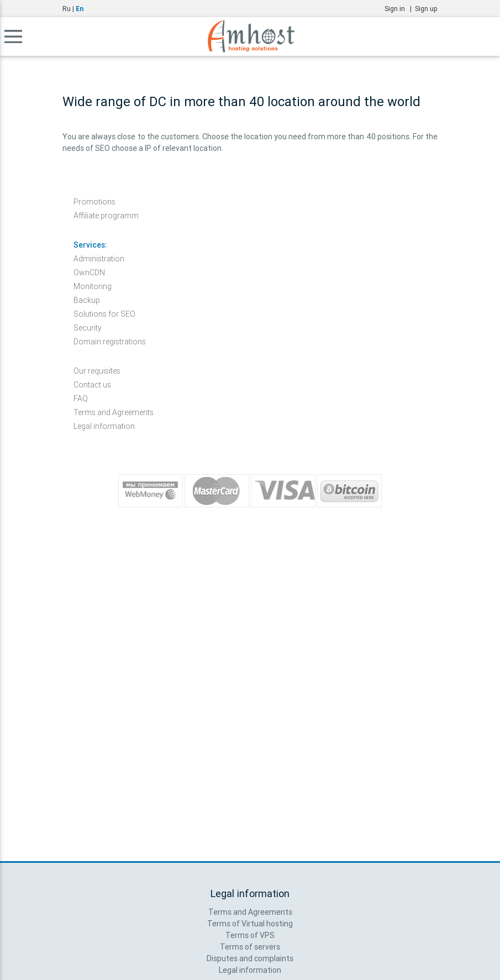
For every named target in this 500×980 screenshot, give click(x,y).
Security (88, 328)
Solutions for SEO (104, 314)
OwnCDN (89, 272)
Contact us (92, 385)
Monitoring (93, 286)
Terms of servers (250, 947)
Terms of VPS (250, 935)
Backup (87, 300)
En (80, 9)
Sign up (426, 9)
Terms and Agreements (114, 412)
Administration (99, 259)
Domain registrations (110, 342)
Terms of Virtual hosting (250, 924)
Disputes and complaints (250, 958)
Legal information (104, 426)
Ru (67, 9)
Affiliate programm (106, 216)
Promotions (94, 202)
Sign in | (400, 9)
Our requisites (97, 371)
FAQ (81, 399)
